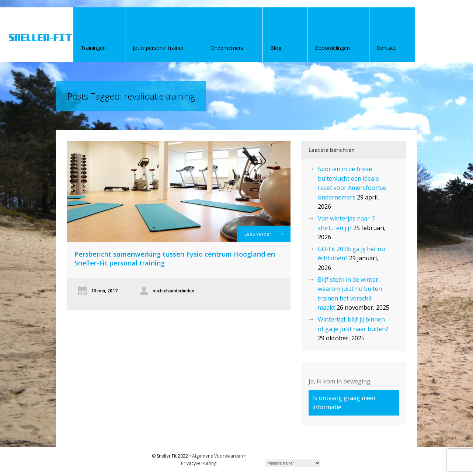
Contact (386, 48)
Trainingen (93, 48)
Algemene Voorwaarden (218, 456)
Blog (276, 48)
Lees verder (264, 236)
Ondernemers (227, 48)
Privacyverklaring (199, 463)
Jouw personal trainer (158, 48)
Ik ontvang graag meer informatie (344, 402)
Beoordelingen (332, 48)
